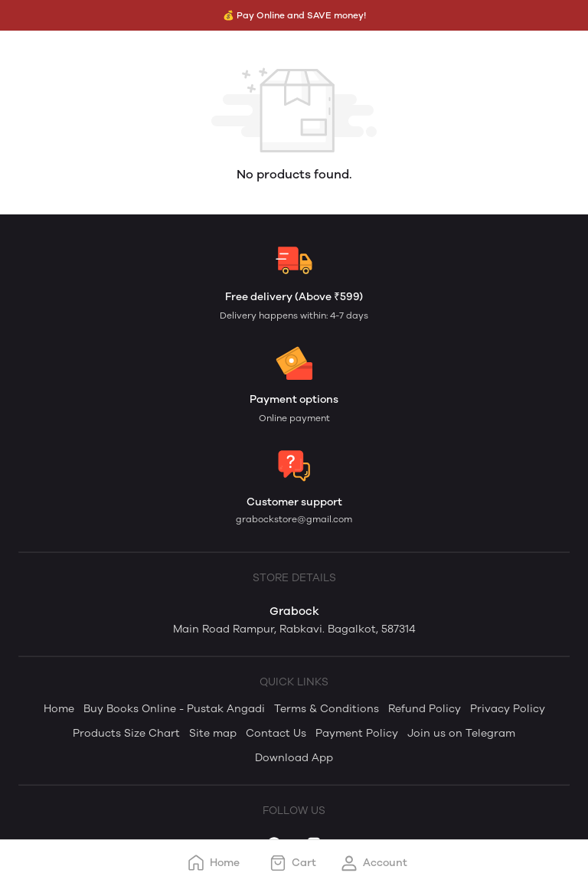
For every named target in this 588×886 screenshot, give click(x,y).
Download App (294, 758)
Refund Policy (425, 709)
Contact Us (276, 733)
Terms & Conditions (327, 709)
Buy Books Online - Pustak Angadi (174, 709)
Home (59, 709)
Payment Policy (357, 733)
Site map (213, 733)
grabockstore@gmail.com (294, 519)
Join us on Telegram (461, 733)
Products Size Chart (126, 733)
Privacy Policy (508, 709)
